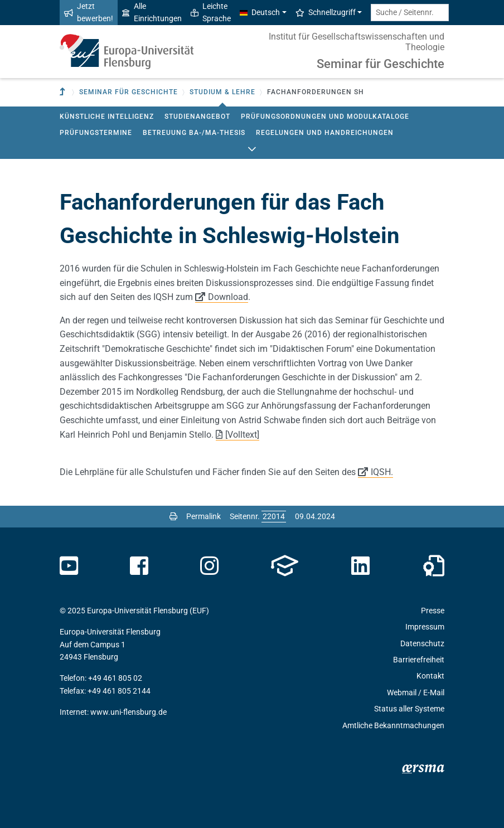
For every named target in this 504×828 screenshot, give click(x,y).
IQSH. (382, 472)
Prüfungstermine (96, 133)
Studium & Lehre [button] (222, 92)
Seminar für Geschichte (381, 64)
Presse (433, 611)
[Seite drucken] (173, 516)
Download (228, 297)
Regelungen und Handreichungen (325, 133)
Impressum (425, 627)
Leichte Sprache (211, 12)
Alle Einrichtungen (152, 12)
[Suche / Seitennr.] (410, 13)
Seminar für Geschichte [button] (129, 92)
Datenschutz (422, 643)
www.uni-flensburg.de (129, 712)
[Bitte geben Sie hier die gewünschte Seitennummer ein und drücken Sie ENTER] (274, 516)
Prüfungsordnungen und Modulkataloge (325, 117)
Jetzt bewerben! (89, 12)
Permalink (203, 516)
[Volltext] (242, 435)
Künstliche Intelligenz (107, 117)
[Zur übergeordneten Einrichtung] (64, 92)
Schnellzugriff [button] (326, 12)
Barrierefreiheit (419, 660)
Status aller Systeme (409, 709)
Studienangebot (197, 117)
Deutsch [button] (260, 12)
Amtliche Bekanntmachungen (393, 725)
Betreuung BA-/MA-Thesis (194, 133)
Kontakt (430, 676)
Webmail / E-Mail (416, 693)
